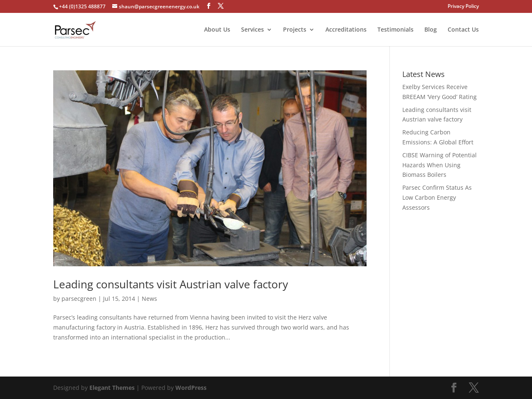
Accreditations (346, 30)
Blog (431, 30)
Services (252, 30)
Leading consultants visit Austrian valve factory (171, 284)
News (149, 299)
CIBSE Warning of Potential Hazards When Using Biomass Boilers (440, 165)
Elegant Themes (112, 388)
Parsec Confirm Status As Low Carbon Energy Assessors (437, 197)
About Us (217, 30)
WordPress (191, 388)
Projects (295, 30)
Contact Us (463, 30)
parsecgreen (79, 299)
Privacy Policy (463, 7)
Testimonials (395, 30)
